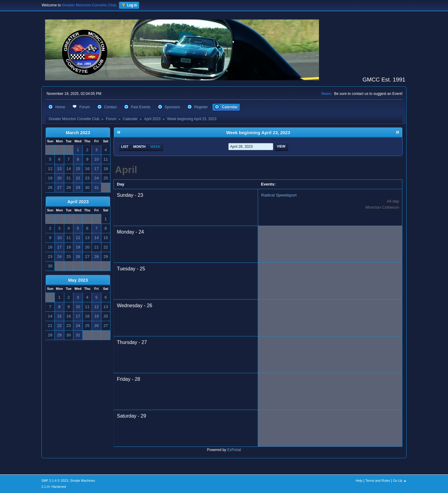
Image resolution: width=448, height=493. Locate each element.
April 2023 (78, 202)
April (126, 170)
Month (139, 147)
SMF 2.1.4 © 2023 (55, 481)
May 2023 (78, 280)
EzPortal (234, 450)
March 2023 (78, 133)
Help (359, 481)
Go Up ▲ (400, 481)
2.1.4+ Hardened (54, 487)
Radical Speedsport (279, 195)
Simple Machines (82, 481)
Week (155, 147)
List (125, 147)
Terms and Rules (378, 481)
